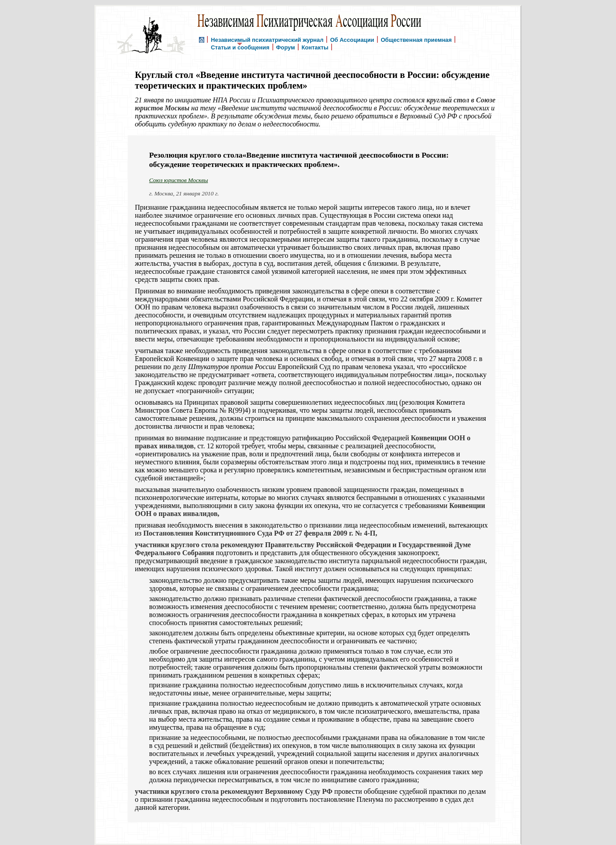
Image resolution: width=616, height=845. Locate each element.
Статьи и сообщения (240, 47)
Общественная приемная (416, 39)
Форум (286, 47)
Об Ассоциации (352, 39)
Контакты (315, 47)
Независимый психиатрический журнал (267, 39)
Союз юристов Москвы (178, 180)
